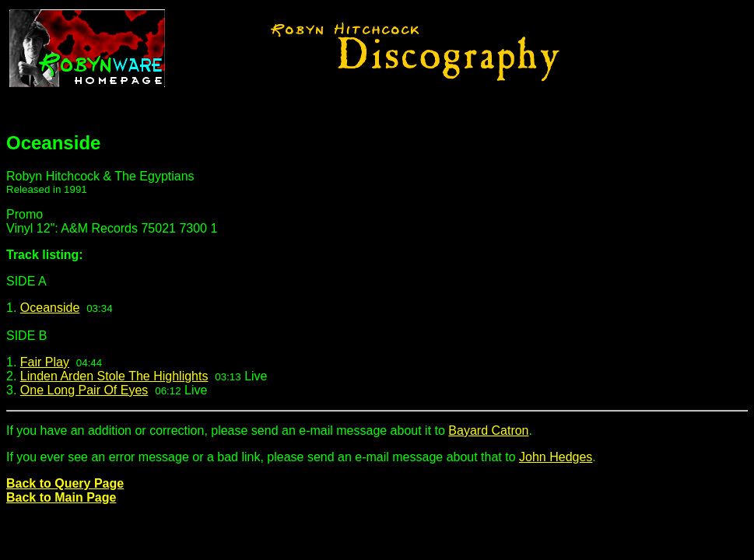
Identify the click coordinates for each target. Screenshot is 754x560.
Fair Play (45, 362)
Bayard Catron (488, 430)
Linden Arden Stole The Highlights (114, 376)
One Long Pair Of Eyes (84, 390)
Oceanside (50, 308)
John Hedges (556, 457)
